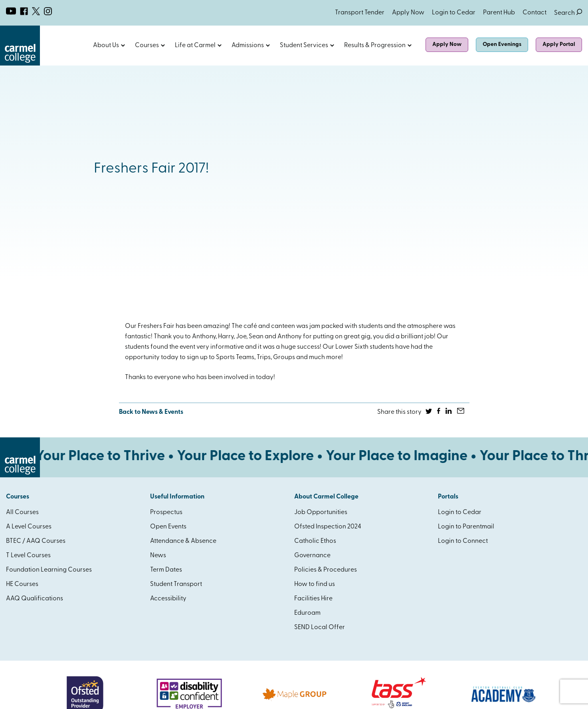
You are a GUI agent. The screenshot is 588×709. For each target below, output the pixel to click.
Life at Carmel (195, 46)
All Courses (22, 512)
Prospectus (166, 512)
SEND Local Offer (320, 628)
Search (568, 13)
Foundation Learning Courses (49, 570)
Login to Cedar (454, 13)
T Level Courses (28, 556)
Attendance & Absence (183, 541)
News (158, 556)
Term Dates (166, 570)
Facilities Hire (313, 599)
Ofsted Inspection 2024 (328, 527)
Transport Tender (360, 13)
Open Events (168, 527)
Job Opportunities (321, 512)
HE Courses (22, 584)
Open (123, 46)
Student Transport (176, 584)
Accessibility (168, 599)
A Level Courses (29, 527)
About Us (106, 46)
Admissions (248, 46)
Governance (312, 556)
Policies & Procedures (326, 570)
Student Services (304, 46)
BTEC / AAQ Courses (36, 541)
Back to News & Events (151, 412)
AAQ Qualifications (35, 599)
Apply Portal (559, 45)
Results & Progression (375, 46)
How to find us (315, 584)
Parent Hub (499, 13)
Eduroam (307, 613)
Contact (535, 13)
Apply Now (408, 13)
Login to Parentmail (466, 527)
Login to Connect (463, 541)
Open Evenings (502, 45)
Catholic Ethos (315, 541)
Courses (147, 46)
